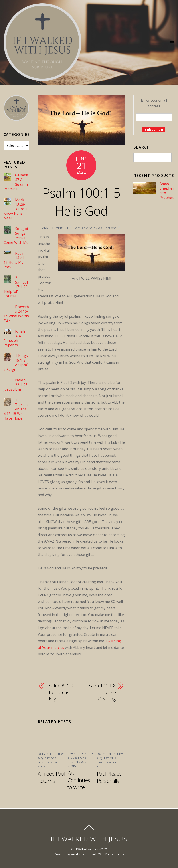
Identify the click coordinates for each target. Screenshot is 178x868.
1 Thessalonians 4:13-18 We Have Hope (16, 409)
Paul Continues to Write (79, 780)
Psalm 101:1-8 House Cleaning (101, 692)
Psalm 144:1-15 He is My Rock (15, 260)
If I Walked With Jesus (87, 849)
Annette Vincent (55, 228)
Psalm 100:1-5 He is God (81, 202)
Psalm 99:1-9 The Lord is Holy (60, 692)
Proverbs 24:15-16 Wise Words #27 (16, 314)
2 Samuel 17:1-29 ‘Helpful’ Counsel (16, 287)
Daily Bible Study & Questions (95, 228)
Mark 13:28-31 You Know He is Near (15, 209)
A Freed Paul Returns (52, 777)
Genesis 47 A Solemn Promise (16, 182)
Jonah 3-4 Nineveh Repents (14, 338)
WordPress (78, 854)
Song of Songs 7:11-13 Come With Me (16, 236)
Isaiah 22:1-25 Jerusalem (16, 385)
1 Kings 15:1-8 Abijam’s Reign (16, 363)
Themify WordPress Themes (106, 854)
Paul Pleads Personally (109, 777)
